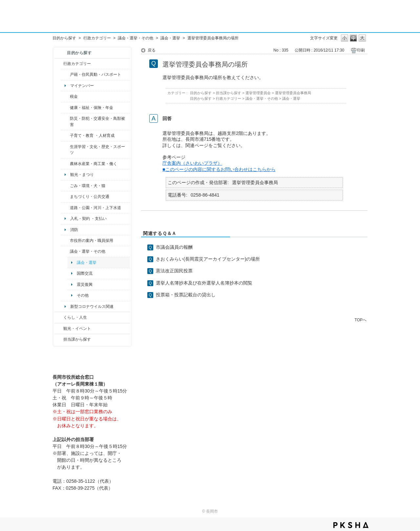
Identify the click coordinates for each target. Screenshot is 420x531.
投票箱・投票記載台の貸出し (186, 295)
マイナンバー (82, 86)
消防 (74, 230)
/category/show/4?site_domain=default (65, 108)
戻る (152, 50)
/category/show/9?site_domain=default (59, 339)
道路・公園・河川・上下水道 (95, 208)
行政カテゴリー (97, 38)
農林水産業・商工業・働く (94, 164)
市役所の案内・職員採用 (92, 241)
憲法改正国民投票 (174, 271)
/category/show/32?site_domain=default (65, 241)
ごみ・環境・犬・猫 (88, 186)
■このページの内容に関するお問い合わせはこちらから (219, 169)
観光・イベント (77, 329)
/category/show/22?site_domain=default (65, 186)
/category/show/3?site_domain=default (59, 64)
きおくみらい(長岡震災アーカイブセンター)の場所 (208, 259)
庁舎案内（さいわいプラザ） (192, 163)
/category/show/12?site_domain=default (59, 317)
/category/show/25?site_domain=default (65, 122)
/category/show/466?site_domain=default (65, 251)
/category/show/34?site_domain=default (65, 164)
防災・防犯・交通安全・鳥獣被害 (97, 121)
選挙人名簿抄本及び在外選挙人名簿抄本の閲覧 (204, 283)
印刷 (361, 50)
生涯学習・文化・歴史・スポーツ (97, 150)
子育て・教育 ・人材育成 (92, 136)
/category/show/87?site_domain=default (65, 208)
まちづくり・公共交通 (90, 197)
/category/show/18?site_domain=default (59, 329)
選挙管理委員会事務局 (293, 93)
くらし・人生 (75, 317)
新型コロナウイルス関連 (92, 307)
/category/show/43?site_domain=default (65, 150)
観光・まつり (82, 175)
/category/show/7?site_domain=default (65, 74)
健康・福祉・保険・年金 (92, 108)
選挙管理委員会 (258, 93)
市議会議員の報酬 (174, 247)
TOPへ (361, 320)
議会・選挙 (170, 38)
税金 (74, 96)
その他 (83, 295)
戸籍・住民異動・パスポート (95, 74)
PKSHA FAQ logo (351, 525)
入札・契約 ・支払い (88, 219)
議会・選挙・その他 (136, 38)
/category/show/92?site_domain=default (65, 96)
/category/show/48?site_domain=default (65, 136)
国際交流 (85, 273)
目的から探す (64, 38)
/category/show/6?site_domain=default (65, 197)
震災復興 (85, 285)
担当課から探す (77, 339)
